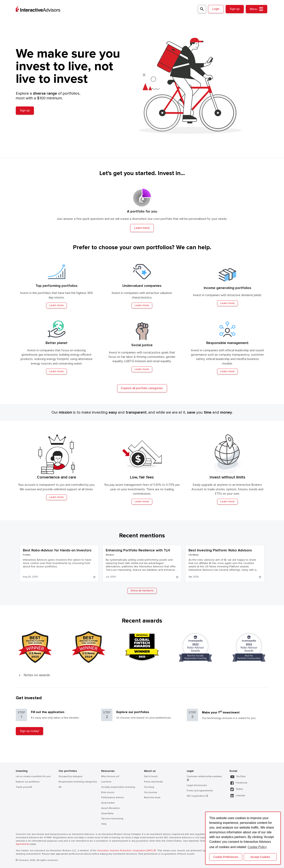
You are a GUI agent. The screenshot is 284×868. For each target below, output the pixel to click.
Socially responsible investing (118, 787)
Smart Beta (107, 813)
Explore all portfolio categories (142, 388)
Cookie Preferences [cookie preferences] (226, 857)
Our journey (151, 792)
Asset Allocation (110, 808)
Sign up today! (29, 731)
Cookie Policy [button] (257, 847)
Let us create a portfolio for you (33, 776)
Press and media (153, 782)
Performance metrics (113, 798)
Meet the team (152, 798)
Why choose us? (110, 776)
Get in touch (151, 776)
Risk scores (108, 792)
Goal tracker (108, 803)
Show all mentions (142, 591)
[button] (142, 675)
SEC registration (197, 796)
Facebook (239, 783)
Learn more (57, 497)
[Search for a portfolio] (202, 9)
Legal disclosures (197, 785)
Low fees (106, 782)
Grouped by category (71, 776)
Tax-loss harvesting (112, 819)
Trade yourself (24, 787)
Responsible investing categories (78, 782)
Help (104, 824)
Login (216, 9)
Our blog (149, 787)
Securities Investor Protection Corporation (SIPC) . (127, 851)
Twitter (237, 789)
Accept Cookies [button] (260, 857)
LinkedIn (238, 796)
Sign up (235, 9)
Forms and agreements (200, 791)
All (60, 787)
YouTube (238, 777)
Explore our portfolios (28, 782)
